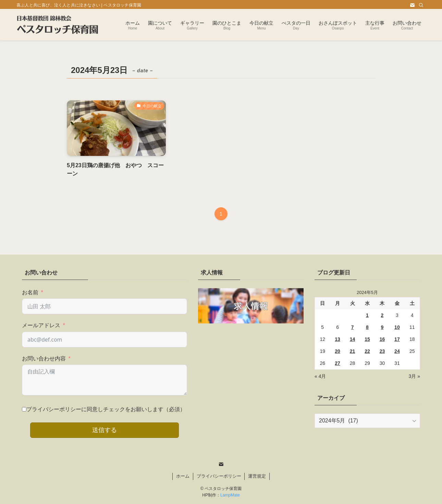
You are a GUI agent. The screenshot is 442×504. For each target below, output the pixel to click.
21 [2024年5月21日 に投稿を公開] (353, 351)
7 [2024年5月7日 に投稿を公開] (353, 327)
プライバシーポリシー (219, 476)
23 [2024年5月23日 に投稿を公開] (382, 351)
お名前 (30, 292)
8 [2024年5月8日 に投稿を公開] (367, 327)
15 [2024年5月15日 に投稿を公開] (367, 339)
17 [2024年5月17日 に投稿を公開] (397, 339)
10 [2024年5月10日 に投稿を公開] (397, 327)
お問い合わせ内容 (44, 359)
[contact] (412, 5)
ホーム (183, 476)
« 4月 (320, 376)
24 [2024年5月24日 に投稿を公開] (397, 351)
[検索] (421, 5)
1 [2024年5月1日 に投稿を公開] (367, 315)
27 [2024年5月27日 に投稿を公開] (337, 363)
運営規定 (257, 476)
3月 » (414, 376)
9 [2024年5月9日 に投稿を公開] (382, 327)
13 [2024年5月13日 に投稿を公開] (337, 339)
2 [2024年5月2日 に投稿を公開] (382, 315)
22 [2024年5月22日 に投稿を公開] (367, 351)
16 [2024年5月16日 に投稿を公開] (382, 339)
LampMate (230, 495)
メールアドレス (41, 325)
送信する (105, 430)
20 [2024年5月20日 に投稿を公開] (337, 351)
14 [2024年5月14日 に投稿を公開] (353, 339)
